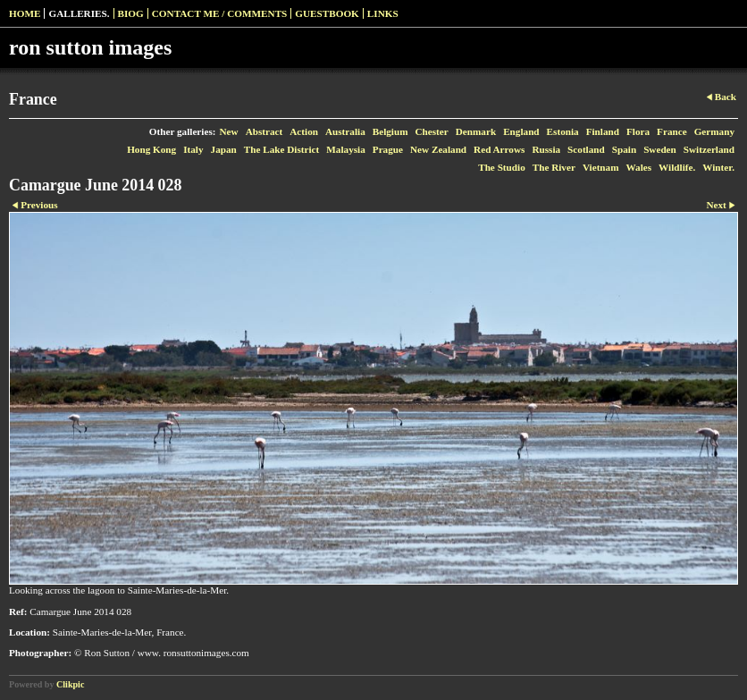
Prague (388, 149)
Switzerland (709, 149)
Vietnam (601, 167)
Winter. (718, 167)
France (672, 131)
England (521, 131)
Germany (714, 131)
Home (25, 13)
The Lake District (282, 149)
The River (554, 167)
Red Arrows (499, 149)
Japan (224, 149)
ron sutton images (90, 47)
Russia (546, 149)
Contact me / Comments (220, 13)
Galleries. (79, 13)
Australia (345, 131)
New (229, 131)
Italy (193, 149)
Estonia (563, 131)
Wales (639, 167)
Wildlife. (677, 167)
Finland (603, 131)
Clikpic (70, 684)
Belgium (390, 131)
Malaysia (346, 149)
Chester (432, 131)
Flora (638, 131)
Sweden (660, 149)
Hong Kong (151, 149)
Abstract (264, 131)
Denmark (476, 131)
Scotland (586, 149)
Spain (624, 149)
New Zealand (438, 149)
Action (304, 131)
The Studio (502, 167)
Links (383, 13)
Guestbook (327, 13)
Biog (131, 13)
